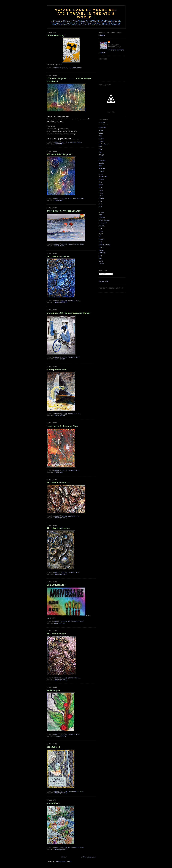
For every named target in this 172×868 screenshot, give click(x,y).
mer (100, 201)
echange (102, 168)
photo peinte (60, 246)
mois (101, 204)
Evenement (59, 144)
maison (102, 198)
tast (100, 242)
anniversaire (60, 623)
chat (101, 147)
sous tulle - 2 (53, 803)
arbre (101, 130)
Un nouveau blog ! (56, 35)
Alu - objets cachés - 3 (58, 528)
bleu (101, 136)
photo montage (104, 220)
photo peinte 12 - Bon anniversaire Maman (68, 313)
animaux (102, 122)
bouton (102, 139)
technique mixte (61, 302)
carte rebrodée (104, 144)
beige (101, 133)
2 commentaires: (75, 414)
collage (102, 155)
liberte (101, 196)
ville (100, 258)
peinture (102, 217)
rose (101, 228)
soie (101, 237)
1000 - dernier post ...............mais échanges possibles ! (69, 80)
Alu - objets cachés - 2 (58, 483)
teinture (102, 247)
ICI (61, 65)
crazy (101, 158)
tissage (102, 250)
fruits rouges (53, 690)
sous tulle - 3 (53, 747)
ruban (101, 234)
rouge (101, 231)
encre (101, 174)
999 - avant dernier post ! (59, 154)
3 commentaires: (75, 68)
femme (102, 179)
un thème (102, 253)
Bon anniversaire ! (56, 585)
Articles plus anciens (89, 857)
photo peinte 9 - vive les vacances (64, 211)
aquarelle (102, 128)
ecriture (102, 171)
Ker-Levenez (104, 281)
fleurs (101, 185)
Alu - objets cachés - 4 (58, 256)
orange (102, 212)
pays (101, 215)
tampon (102, 239)
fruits (63, 736)
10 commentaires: (75, 142)
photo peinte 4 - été (57, 370)
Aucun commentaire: (76, 199)
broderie (102, 141)
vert (100, 256)
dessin (57, 736)
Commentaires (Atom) (64, 861)
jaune (101, 193)
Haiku (101, 190)
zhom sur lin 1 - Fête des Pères (63, 426)
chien (101, 149)
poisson (102, 226)
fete (100, 182)
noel (101, 207)
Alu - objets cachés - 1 (58, 634)
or (100, 209)
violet (101, 261)
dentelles (102, 160)
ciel (100, 152)
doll (100, 166)
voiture (101, 264)
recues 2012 (111, 112)
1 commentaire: (74, 357)
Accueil (64, 857)
